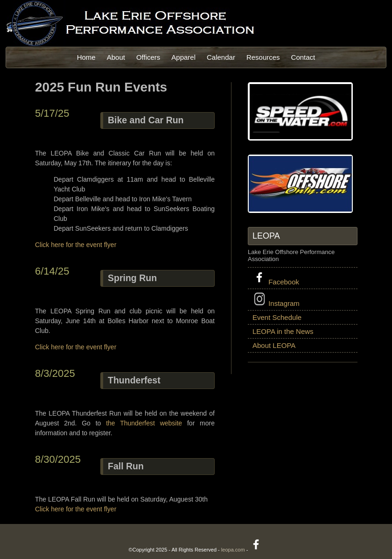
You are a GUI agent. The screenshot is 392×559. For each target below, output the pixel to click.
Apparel (183, 57)
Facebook (276, 278)
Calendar (221, 57)
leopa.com (233, 550)
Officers (148, 57)
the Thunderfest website (144, 423)
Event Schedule (277, 317)
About (116, 57)
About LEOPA (274, 345)
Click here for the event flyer (76, 245)
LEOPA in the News (283, 331)
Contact (303, 57)
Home (86, 57)
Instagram (276, 300)
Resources (263, 57)
